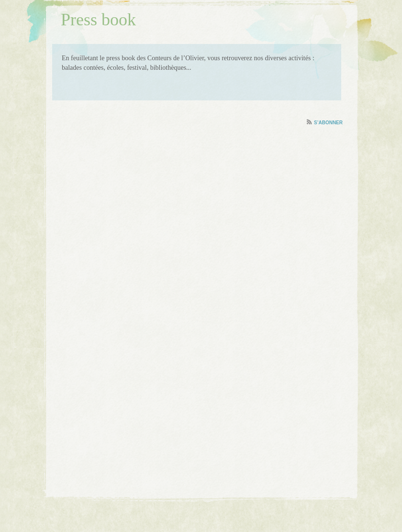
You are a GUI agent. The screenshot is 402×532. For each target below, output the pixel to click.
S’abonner (328, 123)
